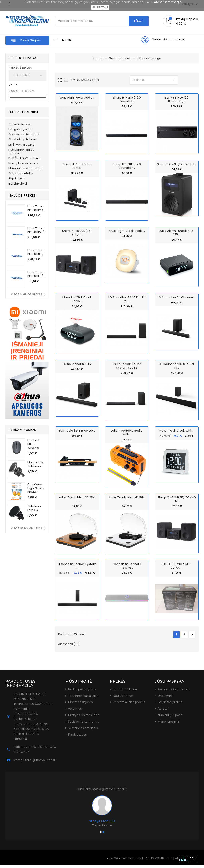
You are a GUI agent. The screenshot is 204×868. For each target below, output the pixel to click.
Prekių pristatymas (82, 692)
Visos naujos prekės (29, 295)
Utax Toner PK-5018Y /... (36, 208)
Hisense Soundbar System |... (77, 565)
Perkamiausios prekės (129, 705)
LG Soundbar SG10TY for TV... (177, 366)
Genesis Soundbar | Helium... (127, 565)
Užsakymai (166, 699)
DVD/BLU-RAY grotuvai (25, 158)
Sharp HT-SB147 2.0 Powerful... (127, 99)
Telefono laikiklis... (34, 508)
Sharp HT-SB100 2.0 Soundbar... (127, 166)
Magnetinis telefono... (36, 464)
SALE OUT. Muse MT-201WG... (177, 565)
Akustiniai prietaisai (23, 140)
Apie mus (75, 712)
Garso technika (24, 112)
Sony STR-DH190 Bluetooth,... (177, 99)
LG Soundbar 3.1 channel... (177, 297)
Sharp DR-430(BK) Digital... (177, 164)
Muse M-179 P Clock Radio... (77, 299)
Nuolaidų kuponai (170, 718)
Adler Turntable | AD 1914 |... (77, 499)
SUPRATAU (100, 7)
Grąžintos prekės (170, 705)
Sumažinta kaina (125, 692)
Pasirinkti (154, 80)
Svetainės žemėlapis (83, 731)
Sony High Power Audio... (77, 98)
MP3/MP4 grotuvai (22, 145)
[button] (27, 40)
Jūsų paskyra (169, 685)
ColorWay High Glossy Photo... (36, 488)
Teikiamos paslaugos (83, 699)
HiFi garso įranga (21, 129)
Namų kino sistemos (23, 164)
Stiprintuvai (17, 179)
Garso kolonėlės (20, 124)
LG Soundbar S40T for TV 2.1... (127, 299)
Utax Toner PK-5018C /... (37, 252)
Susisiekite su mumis (83, 725)
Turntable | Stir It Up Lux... (77, 430)
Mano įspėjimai (169, 725)
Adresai (163, 712)
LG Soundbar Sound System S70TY (127, 366)
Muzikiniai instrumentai (25, 168)
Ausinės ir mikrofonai (24, 135)
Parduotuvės (77, 738)
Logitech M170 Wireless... (35, 444)
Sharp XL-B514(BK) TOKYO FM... (177, 499)
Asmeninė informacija (174, 692)
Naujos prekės (123, 699)
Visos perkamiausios (29, 529)
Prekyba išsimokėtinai (84, 718)
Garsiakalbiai (18, 184)
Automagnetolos (21, 174)
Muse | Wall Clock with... (177, 430)
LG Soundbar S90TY (77, 364)
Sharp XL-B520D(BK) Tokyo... (77, 232)
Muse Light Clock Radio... (127, 231)
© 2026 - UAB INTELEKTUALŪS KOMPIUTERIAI (143, 862)
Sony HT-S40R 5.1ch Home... (77, 166)
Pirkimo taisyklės (80, 705)
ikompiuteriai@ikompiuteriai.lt (35, 763)
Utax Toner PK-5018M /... (37, 230)
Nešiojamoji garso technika (21, 152)
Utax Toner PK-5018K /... (36, 274)
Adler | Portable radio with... (127, 432)
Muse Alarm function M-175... (177, 232)
